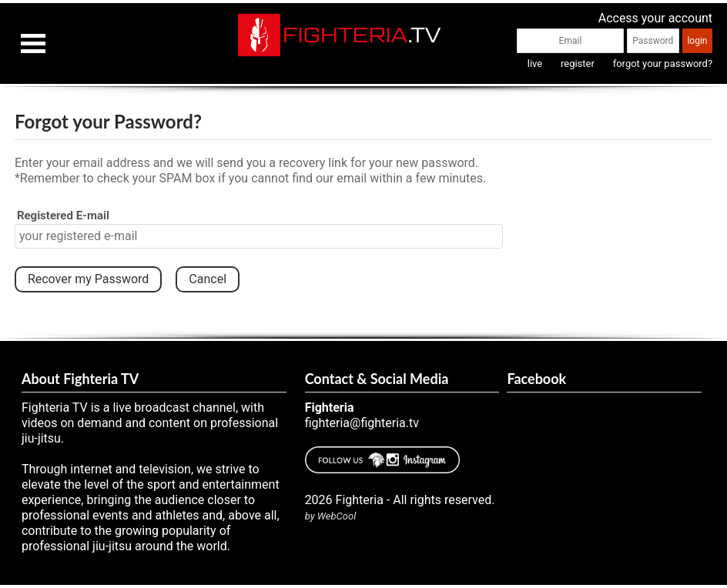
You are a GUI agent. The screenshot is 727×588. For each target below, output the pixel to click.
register (578, 63)
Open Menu (33, 43)
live (535, 63)
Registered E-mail (63, 215)
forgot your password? (663, 63)
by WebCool (331, 516)
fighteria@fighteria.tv (362, 423)
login (697, 41)
